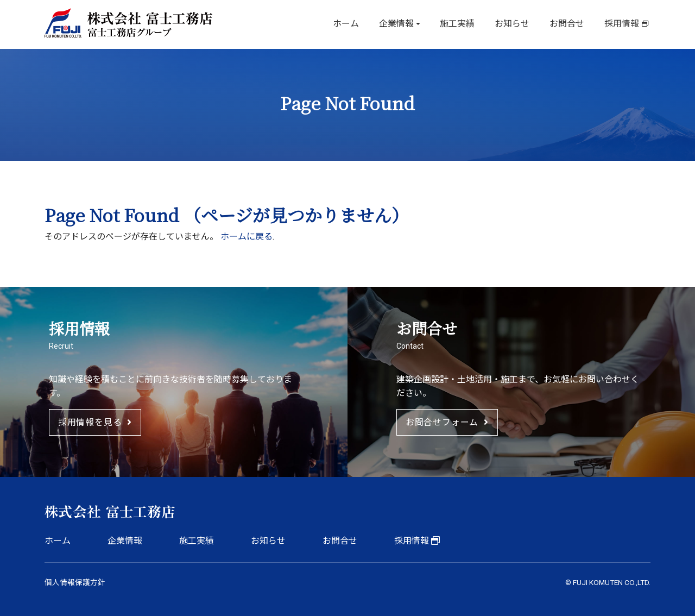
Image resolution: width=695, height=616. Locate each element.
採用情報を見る (95, 422)
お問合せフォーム (447, 422)
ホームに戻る (247, 237)
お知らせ (516, 24)
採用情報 (622, 24)
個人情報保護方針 (75, 582)
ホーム (354, 24)
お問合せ (569, 24)
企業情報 (403, 24)
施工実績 (463, 24)
